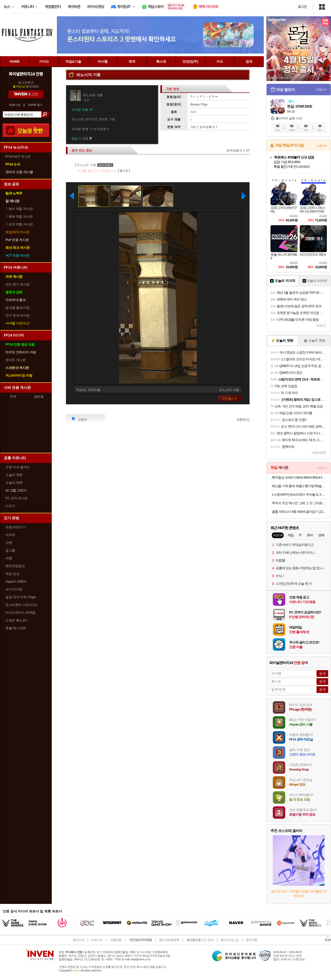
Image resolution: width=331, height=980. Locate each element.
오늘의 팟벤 (14, 483)
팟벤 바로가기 (16, 527)
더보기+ (321, 90)
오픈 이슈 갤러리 (18, 467)
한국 (13, 396)
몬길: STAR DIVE (300, 106)
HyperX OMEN (16, 582)
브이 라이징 (14, 589)
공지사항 (251, 940)
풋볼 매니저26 (16, 628)
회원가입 (15, 105)
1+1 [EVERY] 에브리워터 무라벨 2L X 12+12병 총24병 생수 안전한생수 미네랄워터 (299, 495)
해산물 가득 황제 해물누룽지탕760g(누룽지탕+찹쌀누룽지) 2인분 (299, 486)
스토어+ (321, 146)
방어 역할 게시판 (19, 209)
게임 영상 (12, 574)
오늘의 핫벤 (14, 475)
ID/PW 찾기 (36, 105)
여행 (9, 558)
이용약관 (116, 940)
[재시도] (124, 170)
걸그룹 (10, 550)
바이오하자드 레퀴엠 (20, 613)
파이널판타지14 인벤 (26, 74)
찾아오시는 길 (229, 940)
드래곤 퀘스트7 (16, 620)
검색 (45, 114)
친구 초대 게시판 (18, 315)
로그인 (302, 7)
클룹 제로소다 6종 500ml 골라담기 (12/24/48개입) (299, 512)
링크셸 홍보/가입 (18, 308)
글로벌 (39, 396)
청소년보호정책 (169, 940)
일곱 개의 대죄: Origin (21, 597)
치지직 (10, 535)
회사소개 (78, 940)
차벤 (9, 543)
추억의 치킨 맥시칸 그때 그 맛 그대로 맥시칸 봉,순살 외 (299, 503)
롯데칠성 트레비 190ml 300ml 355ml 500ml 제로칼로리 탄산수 (299, 477)
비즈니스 (97, 940)
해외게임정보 (15, 566)
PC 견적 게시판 (17, 498)
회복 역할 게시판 (19, 217)
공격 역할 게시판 (19, 224)
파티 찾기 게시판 (18, 284)
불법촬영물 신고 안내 (200, 940)
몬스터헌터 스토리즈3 (21, 605)
